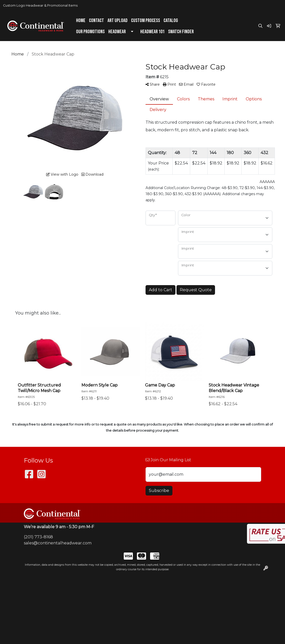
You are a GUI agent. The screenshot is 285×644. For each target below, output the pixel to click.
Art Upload (118, 21)
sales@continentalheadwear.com (58, 543)
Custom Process (146, 21)
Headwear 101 (152, 32)
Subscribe (159, 491)
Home (81, 21)
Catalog (171, 21)
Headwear (117, 32)
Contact (96, 21)
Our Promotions (90, 32)
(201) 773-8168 (38, 537)
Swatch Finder (181, 32)
